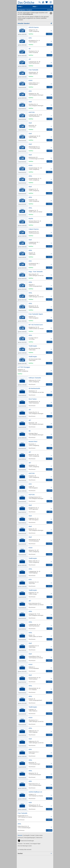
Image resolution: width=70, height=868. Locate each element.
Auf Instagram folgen (35, 844)
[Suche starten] (40, 2)
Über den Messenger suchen (25, 846)
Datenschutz (39, 838)
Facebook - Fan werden (23, 844)
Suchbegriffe (26, 835)
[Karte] (51, 7)
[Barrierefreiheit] (51, 2)
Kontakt (32, 835)
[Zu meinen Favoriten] (47, 2)
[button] (26, 841)
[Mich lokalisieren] (35, 23)
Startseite (20, 835)
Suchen (20, 853)
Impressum (20, 838)
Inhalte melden (39, 835)
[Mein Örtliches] (44, 2)
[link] (51, 13)
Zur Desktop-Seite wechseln (25, 850)
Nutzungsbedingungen (30, 838)
